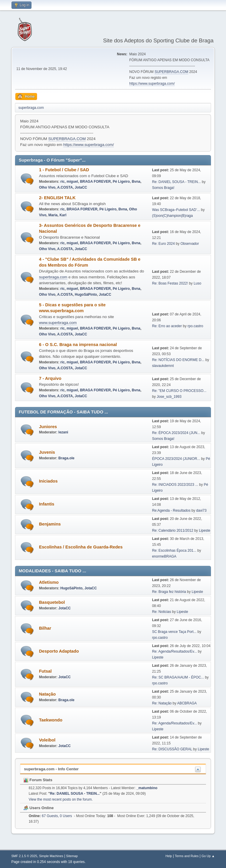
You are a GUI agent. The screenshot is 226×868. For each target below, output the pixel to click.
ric (63, 182)
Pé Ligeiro (121, 182)
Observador (190, 244)
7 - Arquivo (50, 378)
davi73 (201, 511)
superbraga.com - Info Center (51, 769)
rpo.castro (195, 326)
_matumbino (147, 788)
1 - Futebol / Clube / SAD (64, 170)
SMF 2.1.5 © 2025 (24, 856)
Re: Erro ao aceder (167, 326)
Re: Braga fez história (169, 592)
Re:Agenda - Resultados (172, 511)
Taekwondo (51, 720)
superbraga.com (53, 277)
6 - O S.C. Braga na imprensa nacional (78, 345)
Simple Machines (51, 856)
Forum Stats (38, 780)
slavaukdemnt (163, 366)
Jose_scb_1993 (169, 397)
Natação (47, 694)
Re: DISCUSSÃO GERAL (172, 749)
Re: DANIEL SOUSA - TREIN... (177, 182)
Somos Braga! (163, 188)
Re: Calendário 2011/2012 (173, 531)
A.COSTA (65, 187)
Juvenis (47, 452)
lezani (63, 432)
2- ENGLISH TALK (57, 198)
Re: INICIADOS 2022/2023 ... (175, 485)
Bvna (136, 182)
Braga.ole (66, 458)
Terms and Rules (187, 856)
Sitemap (72, 856)
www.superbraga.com (58, 323)
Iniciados (48, 481)
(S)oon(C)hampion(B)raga (173, 216)
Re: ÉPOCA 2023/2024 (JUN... (176, 433)
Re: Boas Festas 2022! (170, 283)
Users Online (39, 808)
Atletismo (49, 582)
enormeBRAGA (164, 556)
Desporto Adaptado (59, 651)
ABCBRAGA (187, 703)
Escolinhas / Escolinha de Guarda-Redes (81, 547)
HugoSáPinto (86, 295)
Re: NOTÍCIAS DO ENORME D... (178, 360)
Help (169, 856)
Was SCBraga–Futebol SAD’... (176, 210)
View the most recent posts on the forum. (61, 799)
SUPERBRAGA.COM (171, 72)
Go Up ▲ (208, 856)
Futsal (45, 671)
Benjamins (50, 524)
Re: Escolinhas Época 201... (174, 551)
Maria (53, 215)
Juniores (48, 427)
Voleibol (47, 740)
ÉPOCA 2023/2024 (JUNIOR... (176, 459)
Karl (63, 215)
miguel (72, 182)
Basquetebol (52, 602)
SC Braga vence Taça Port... (174, 632)
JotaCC (81, 187)
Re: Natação (162, 703)
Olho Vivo (47, 187)
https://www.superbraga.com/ (152, 84)
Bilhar (45, 628)
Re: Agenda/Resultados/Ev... (175, 651)
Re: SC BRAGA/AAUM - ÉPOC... (178, 677)
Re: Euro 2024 (163, 244)
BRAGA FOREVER (95, 182)
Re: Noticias (162, 612)
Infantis (46, 504)
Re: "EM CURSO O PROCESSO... (179, 391)
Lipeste (205, 531)
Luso (197, 283)
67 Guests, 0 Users (50, 816)
